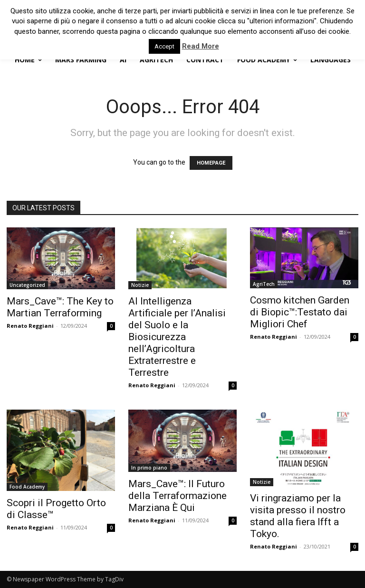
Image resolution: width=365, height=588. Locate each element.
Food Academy (27, 487)
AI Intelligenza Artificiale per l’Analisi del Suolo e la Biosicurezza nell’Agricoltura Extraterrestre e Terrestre (177, 337)
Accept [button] (164, 46)
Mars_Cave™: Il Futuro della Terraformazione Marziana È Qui (178, 496)
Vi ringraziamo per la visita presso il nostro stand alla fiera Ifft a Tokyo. (298, 516)
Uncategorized (27, 285)
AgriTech (264, 284)
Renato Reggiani (30, 326)
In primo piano (149, 468)
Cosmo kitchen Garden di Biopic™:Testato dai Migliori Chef (300, 312)
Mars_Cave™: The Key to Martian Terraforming (60, 307)
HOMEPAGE (211, 163)
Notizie (140, 285)
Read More (201, 46)
